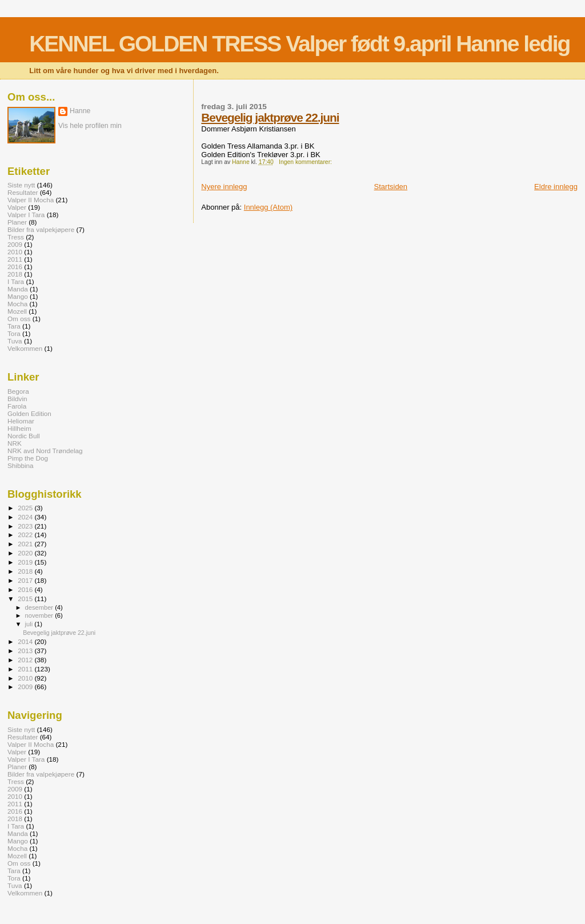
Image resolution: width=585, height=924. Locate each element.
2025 (26, 508)
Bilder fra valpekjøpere (41, 229)
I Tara (16, 281)
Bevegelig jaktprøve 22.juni (270, 117)
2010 (15, 252)
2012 (26, 660)
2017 (26, 580)
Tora (14, 333)
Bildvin (17, 399)
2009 (15, 244)
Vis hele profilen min (90, 126)
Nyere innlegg (224, 187)
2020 (26, 553)
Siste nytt (21, 185)
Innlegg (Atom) (268, 207)
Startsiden (391, 187)
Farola (17, 406)
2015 (26, 599)
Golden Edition (29, 413)
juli (30, 624)
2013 (26, 651)
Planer (17, 222)
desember (40, 607)
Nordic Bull (24, 436)
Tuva (15, 341)
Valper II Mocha (31, 200)
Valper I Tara (26, 215)
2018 (15, 274)
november (40, 615)
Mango (18, 296)
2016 (15, 267)
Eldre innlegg (556, 187)
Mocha (17, 304)
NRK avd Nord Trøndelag (45, 451)
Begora (18, 391)
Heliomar (21, 421)
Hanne (80, 111)
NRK (15, 443)
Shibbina (21, 465)
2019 (26, 562)
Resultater (23, 192)
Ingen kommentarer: (306, 162)
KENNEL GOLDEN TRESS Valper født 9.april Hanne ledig (299, 44)
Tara (14, 326)
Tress (16, 237)
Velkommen (25, 348)
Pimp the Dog (28, 458)
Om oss (19, 319)
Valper (17, 207)
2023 (26, 526)
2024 (26, 517)
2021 (26, 544)
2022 (26, 535)
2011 (15, 259)
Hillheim (19, 428)
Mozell (17, 311)
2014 (26, 641)
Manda (18, 289)
